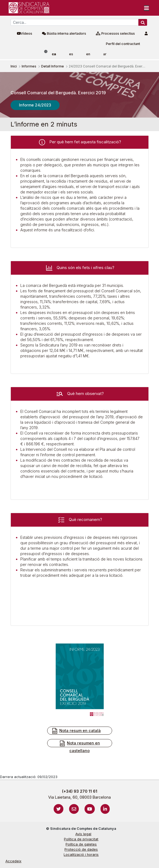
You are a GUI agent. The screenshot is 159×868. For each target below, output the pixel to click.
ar (105, 54)
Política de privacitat (81, 839)
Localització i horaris (81, 855)
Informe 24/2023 (35, 105)
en (88, 54)
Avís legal (83, 834)
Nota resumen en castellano (79, 746)
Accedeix (13, 861)
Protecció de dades (81, 849)
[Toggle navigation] (147, 8)
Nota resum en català (76, 731)
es (71, 54)
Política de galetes (81, 844)
